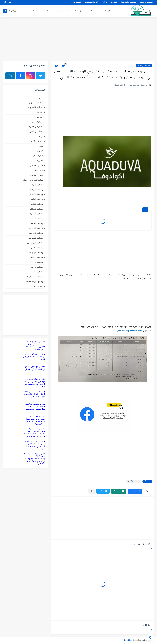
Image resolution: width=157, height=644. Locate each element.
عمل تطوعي (38, 156)
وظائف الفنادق (37, 223)
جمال (41, 146)
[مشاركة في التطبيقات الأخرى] (92, 491)
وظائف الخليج (49, 11)
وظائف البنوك (37, 185)
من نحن (105, 2)
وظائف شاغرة (37, 257)
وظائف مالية (38, 272)
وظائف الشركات (36, 218)
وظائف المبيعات (36, 228)
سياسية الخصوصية (129, 2)
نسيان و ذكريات (36, 175)
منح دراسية (38, 170)
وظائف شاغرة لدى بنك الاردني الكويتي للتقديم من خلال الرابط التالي (34, 394)
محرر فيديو (38, 160)
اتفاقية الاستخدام (91, 2)
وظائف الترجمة (37, 189)
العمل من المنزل (36, 131)
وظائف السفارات (36, 214)
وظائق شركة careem (34, 281)
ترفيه (41, 136)
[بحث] (5, 11)
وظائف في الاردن (16, 11)
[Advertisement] (78, 40)
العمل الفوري (63, 11)
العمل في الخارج (78, 11)
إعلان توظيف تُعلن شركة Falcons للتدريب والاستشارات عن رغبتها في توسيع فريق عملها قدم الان (35, 459)
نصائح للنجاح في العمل (33, 180)
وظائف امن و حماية (35, 252)
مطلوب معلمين (37, 165)
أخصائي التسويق (36, 102)
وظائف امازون (37, 247)
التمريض (40, 112)
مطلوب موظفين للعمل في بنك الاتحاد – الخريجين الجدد (34, 357)
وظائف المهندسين (35, 243)
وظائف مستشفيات (35, 277)
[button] (135, 491)
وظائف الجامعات (36, 199)
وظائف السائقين (33, 11)
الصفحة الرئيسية (146, 2)
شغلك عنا (77, 2)
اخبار (41, 98)
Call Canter (38, 286)
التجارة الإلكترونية (36, 107)
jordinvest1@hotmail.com (130, 331)
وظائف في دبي (37, 267)
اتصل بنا (114, 2)
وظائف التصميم (36, 194)
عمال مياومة (38, 151)
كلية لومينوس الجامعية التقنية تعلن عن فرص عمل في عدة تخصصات (35, 407)
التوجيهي (39, 117)
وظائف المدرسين (36, 233)
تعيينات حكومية (94, 11)
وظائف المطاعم (110, 11)
